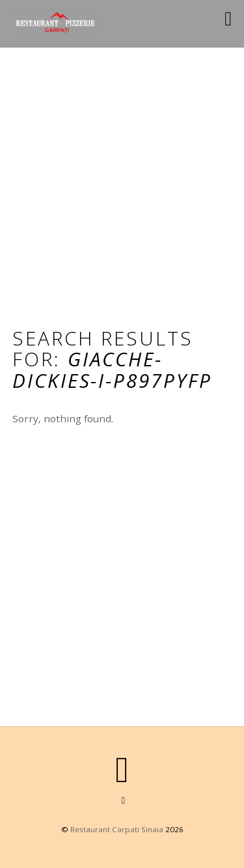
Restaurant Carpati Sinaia (117, 829)
